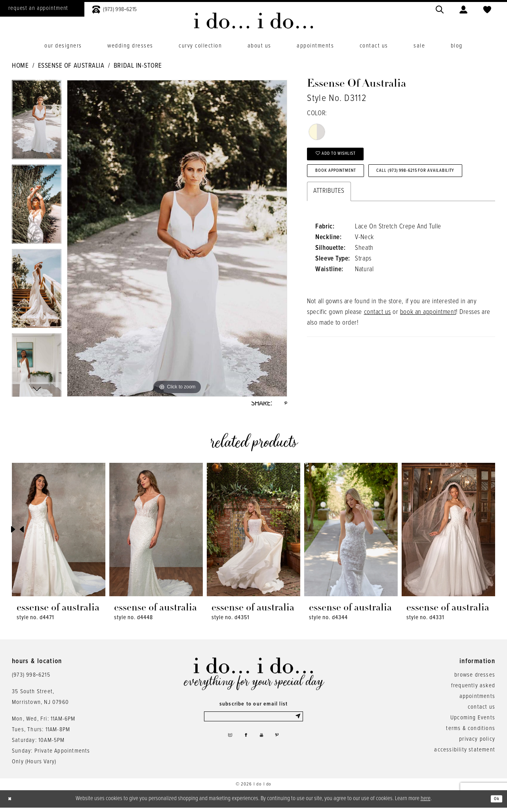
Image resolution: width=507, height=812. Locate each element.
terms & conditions (471, 732)
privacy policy (477, 743)
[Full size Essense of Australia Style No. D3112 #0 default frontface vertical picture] (177, 238)
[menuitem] (114, 9)
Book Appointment (347, 181)
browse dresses (475, 679)
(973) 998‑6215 (31, 679)
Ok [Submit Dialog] (495, 803)
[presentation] (59, 533)
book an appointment (428, 348)
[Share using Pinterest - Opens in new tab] (284, 405)
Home (20, 66)
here (426, 802)
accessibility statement (465, 754)
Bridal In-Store (138, 66)
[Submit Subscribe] (297, 722)
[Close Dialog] (12, 803)
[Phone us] (114, 9)
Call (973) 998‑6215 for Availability (372, 204)
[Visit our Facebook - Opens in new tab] (244, 745)
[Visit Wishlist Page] (487, 9)
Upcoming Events (473, 722)
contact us (377, 348)
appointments (477, 700)
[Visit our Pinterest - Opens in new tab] (282, 745)
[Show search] (440, 9)
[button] (463, 9)
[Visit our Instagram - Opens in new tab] (224, 745)
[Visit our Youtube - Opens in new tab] (263, 745)
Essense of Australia (71, 66)
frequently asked (473, 690)
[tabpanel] (37, 122)
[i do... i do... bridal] (254, 21)
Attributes (329, 226)
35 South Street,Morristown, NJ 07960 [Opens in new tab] (40, 701)
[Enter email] (253, 722)
